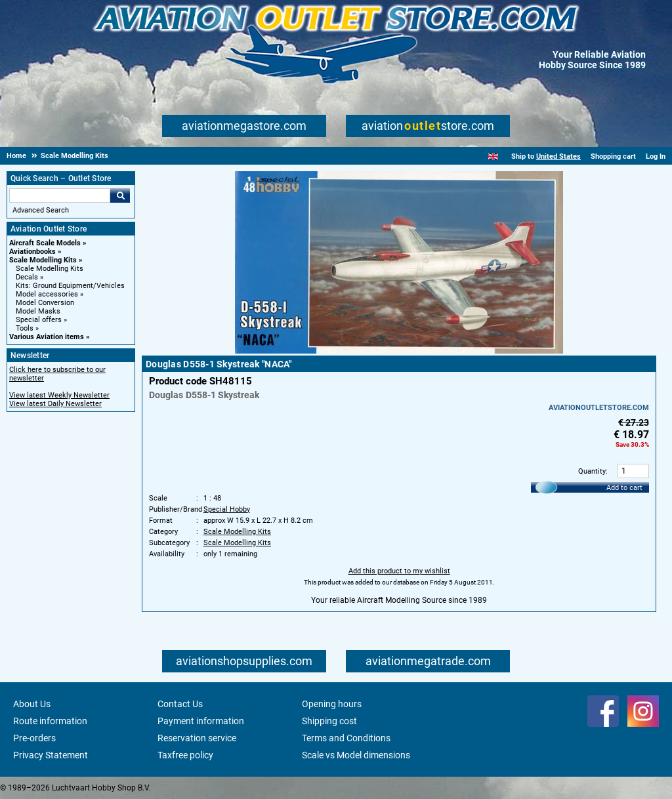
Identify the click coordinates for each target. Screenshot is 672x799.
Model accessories (47, 294)
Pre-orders (34, 738)
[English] (493, 156)
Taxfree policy (185, 755)
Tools (25, 328)
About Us (32, 704)
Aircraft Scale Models (45, 243)
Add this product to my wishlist (399, 571)
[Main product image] (399, 351)
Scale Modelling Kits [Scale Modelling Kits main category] (50, 269)
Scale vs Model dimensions (356, 755)
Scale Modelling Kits (43, 260)
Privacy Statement (51, 755)
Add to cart (624, 488)
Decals (27, 277)
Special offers (39, 320)
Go (120, 195)
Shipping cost (329, 721)
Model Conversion (45, 303)
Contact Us (180, 704)
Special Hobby (227, 509)
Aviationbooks (32, 252)
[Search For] (60, 195)
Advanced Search (41, 210)
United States (558, 156)
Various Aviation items (47, 337)
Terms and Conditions (346, 738)
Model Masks (38, 311)
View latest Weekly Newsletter (59, 395)
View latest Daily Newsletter (55, 404)
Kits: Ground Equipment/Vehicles (70, 286)
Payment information (201, 721)
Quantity (592, 471)
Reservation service (197, 738)
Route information (50, 721)
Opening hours (332, 704)
